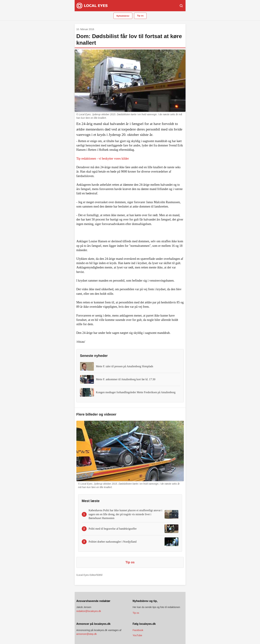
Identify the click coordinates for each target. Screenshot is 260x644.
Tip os (140, 16)
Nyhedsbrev (123, 16)
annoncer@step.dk (87, 634)
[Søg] (181, 6)
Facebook (138, 630)
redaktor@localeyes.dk (89, 611)
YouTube (137, 635)
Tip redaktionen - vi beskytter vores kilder (103, 159)
